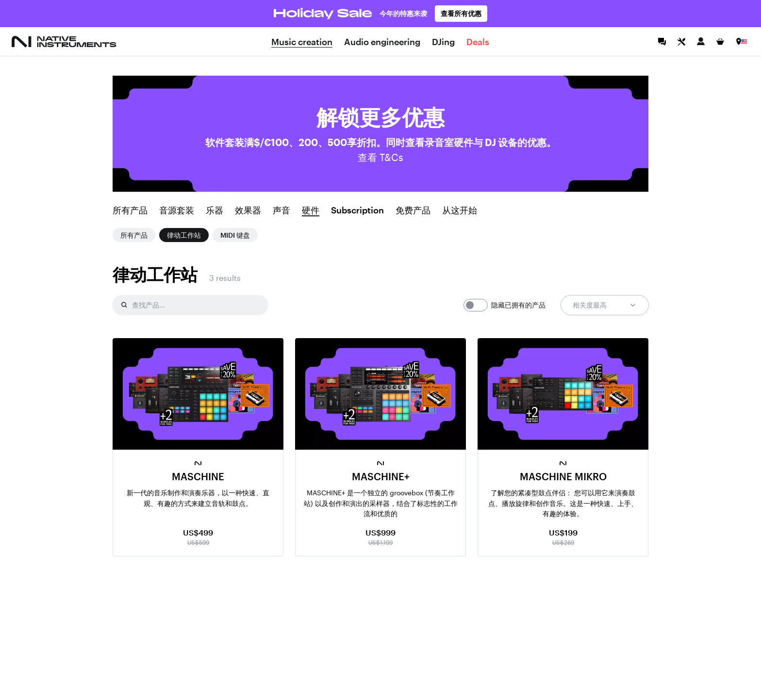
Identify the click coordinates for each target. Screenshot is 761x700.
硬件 (311, 211)
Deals (478, 42)
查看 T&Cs (380, 157)
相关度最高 (605, 305)
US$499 (198, 532)
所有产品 (130, 211)
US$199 (563, 532)
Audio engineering (382, 42)
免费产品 (413, 211)
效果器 (248, 211)
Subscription (357, 211)
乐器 (215, 211)
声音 (281, 211)
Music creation (302, 42)
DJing (443, 42)
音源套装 (177, 211)
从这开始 (460, 211)
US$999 (380, 532)
